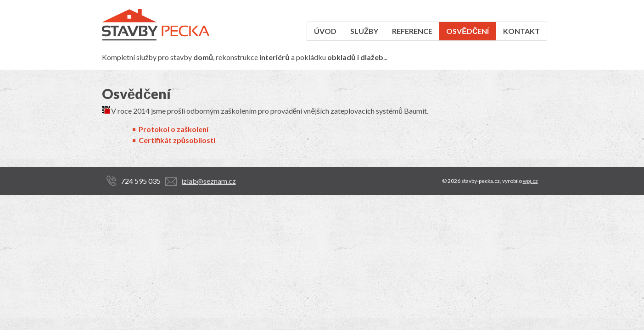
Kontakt (521, 31)
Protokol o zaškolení (174, 129)
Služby (364, 31)
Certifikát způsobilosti (177, 140)
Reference (412, 31)
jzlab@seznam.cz (209, 181)
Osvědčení (468, 31)
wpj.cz (530, 181)
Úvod (325, 31)
